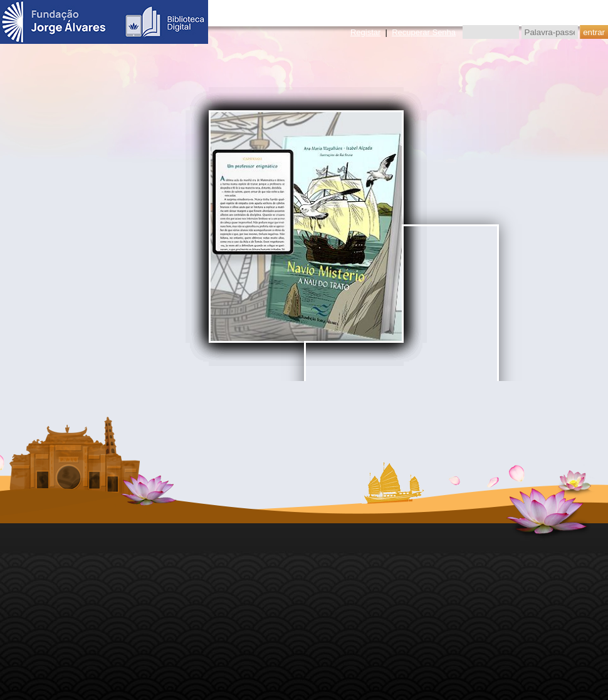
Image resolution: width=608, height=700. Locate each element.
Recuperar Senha (424, 32)
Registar (365, 32)
